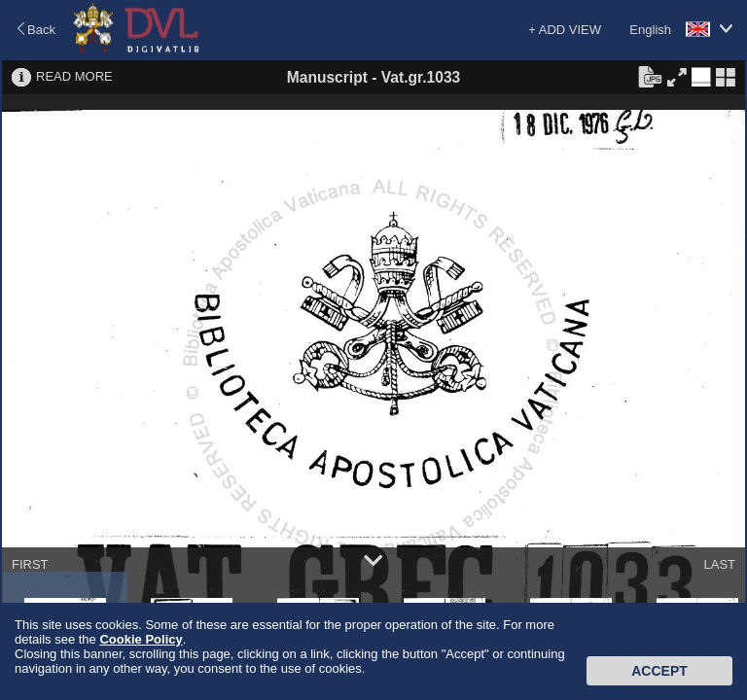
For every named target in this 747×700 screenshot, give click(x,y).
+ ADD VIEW (565, 30)
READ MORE (74, 76)
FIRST (30, 564)
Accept (659, 671)
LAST (719, 564)
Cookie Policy (141, 639)
